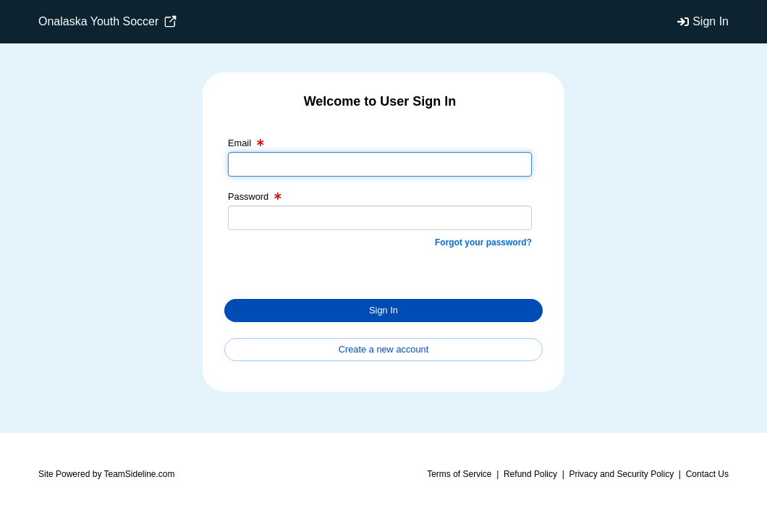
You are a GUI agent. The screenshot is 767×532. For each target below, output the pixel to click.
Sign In (711, 21)
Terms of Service (459, 474)
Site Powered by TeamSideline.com (107, 474)
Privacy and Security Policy (621, 474)
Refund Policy (530, 474)
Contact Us (707, 474)
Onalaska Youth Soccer (107, 22)
